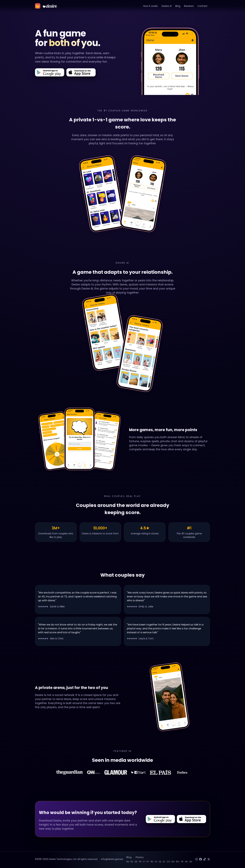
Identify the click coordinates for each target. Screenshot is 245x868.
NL (160, 862)
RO (178, 862)
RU (152, 862)
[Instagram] (196, 859)
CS (168, 862)
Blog (178, 6)
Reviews (189, 6)
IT (144, 862)
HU (173, 862)
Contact (202, 6)
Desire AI (167, 6)
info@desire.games (112, 859)
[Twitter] (209, 859)
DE (136, 862)
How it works (150, 6)
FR (140, 862)
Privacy (140, 857)
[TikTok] (205, 859)
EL (164, 862)
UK (186, 862)
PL (156, 862)
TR (182, 862)
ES (132, 862)
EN (128, 862)
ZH (191, 862)
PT (148, 862)
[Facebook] (201, 859)
